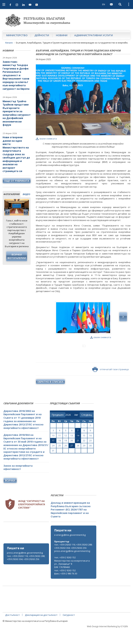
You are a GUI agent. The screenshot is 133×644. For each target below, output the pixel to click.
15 (84, 450)
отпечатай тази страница (110, 384)
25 (60, 460)
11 (60, 450)
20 (72, 455)
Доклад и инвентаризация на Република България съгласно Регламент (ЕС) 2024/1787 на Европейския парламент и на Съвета (71, 524)
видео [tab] (26, 194)
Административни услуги (94, 35)
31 (53, 465)
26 (66, 460)
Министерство (17, 35)
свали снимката (46, 139)
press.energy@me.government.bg (25, 567)
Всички (10, 495)
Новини (62, 35)
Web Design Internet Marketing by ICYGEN (107, 641)
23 (90, 455)
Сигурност (69, 629)
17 (53, 455)
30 (90, 460)
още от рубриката (17, 181)
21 (78, 455)
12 (66, 450)
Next (26, 212)
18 (60, 455)
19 (66, 455)
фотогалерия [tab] (12, 194)
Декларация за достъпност (41, 629)
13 (72, 450)
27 (72, 460)
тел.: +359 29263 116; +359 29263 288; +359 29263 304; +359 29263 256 (26, 572)
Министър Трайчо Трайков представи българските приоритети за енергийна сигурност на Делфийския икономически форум (17, 113)
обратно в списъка (50, 396)
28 (78, 460)
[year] (68, 429)
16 (90, 450)
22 (84, 455)
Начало (9, 43)
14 (78, 450)
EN (104, 4)
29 (84, 460)
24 (53, 460)
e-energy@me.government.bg (70, 549)
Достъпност (12, 629)
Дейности (42, 35)
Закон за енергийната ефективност (18, 482)
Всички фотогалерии (17, 256)
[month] (77, 429)
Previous (7, 212)
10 (53, 450)
